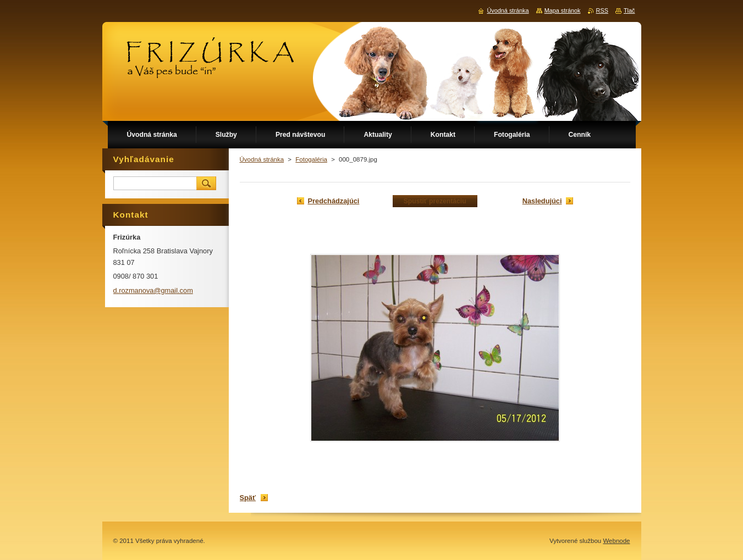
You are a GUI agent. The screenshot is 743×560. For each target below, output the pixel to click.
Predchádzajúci (334, 201)
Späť (248, 498)
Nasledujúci (542, 201)
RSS (602, 10)
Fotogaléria (311, 159)
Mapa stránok (563, 10)
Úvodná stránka (262, 159)
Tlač (629, 10)
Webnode (616, 541)
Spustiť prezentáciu (435, 201)
